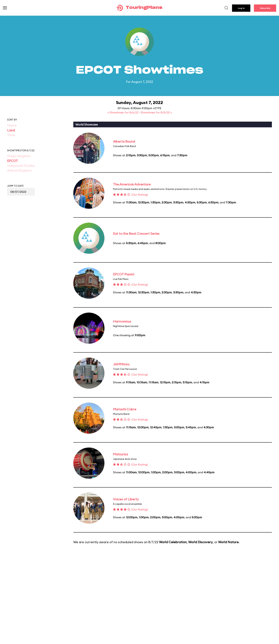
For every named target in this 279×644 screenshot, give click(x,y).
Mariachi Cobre (125, 409)
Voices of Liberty (126, 499)
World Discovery (200, 542)
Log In (241, 8)
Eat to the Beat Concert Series (136, 234)
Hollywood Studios (21, 166)
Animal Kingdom (19, 170)
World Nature (228, 542)
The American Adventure (132, 184)
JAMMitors (121, 364)
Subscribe (265, 8)
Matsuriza (120, 454)
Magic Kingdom (19, 156)
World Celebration (173, 542)
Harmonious (122, 321)
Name (12, 125)
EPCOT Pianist (124, 274)
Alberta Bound (124, 141)
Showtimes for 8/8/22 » (156, 112)
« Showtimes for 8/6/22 (123, 112)
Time (11, 135)
